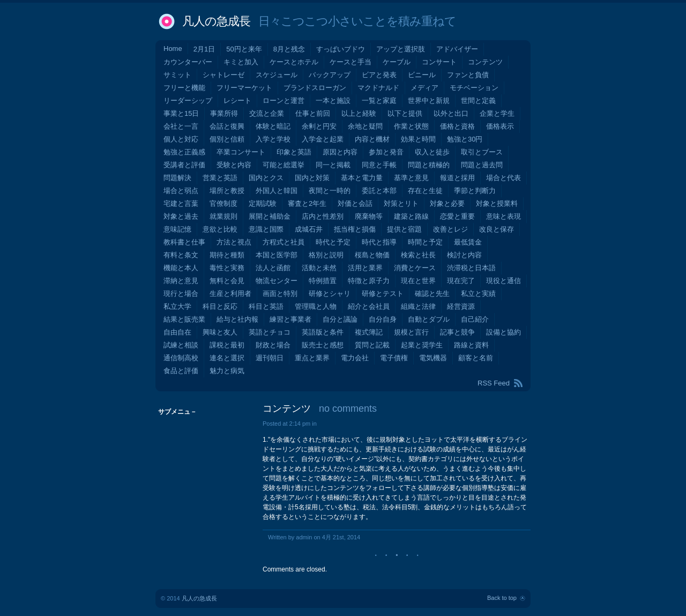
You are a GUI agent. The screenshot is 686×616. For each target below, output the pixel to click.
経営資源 (461, 306)
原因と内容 (340, 152)
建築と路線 (411, 216)
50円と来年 (244, 49)
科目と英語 (266, 306)
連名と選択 (227, 358)
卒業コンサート (241, 152)
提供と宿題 (404, 229)
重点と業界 (312, 358)
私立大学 (177, 306)
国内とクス (266, 178)
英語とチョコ (270, 332)
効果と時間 (418, 139)
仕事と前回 (313, 113)
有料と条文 (181, 255)
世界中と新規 (429, 101)
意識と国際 (266, 229)
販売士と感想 (323, 345)
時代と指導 (379, 242)
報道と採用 (457, 178)
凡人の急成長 (216, 21)
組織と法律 (418, 306)
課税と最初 (227, 345)
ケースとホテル (294, 62)
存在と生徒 (425, 191)
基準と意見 (411, 178)
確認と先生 (432, 294)
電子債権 (394, 358)
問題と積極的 (429, 165)
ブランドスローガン (315, 88)
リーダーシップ (188, 101)
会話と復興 (227, 126)
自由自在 (177, 332)
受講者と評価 (184, 165)
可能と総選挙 (284, 165)
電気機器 (433, 358)
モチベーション (474, 88)
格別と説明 (326, 255)
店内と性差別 (323, 216)
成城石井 (309, 229)
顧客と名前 (476, 358)
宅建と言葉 (181, 203)
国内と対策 (312, 178)
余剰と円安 (319, 126)
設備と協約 (504, 332)
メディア (424, 88)
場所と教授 (227, 191)
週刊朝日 (270, 358)
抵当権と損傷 (355, 229)
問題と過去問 (482, 165)
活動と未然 (319, 268)
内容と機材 (372, 139)
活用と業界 (365, 268)
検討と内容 (464, 255)
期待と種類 (227, 255)
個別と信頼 (227, 139)
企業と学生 (497, 113)
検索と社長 (418, 255)
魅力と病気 (227, 371)
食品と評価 (181, 371)
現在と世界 (418, 281)
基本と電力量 (362, 178)
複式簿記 (369, 332)
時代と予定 (333, 242)
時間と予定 (425, 242)
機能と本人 (181, 268)
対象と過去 (181, 216)
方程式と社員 (284, 242)
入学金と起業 (323, 139)
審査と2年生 (307, 203)
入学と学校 (273, 139)
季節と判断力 (475, 191)
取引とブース (482, 152)
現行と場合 (181, 294)
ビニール (422, 75)
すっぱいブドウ (341, 49)
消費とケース (415, 268)
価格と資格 (457, 126)
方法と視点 (234, 242)
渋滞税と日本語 (471, 268)
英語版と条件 (323, 332)
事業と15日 (181, 113)
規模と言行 (411, 332)
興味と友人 (220, 332)
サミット (177, 75)
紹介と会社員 (369, 306)
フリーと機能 (184, 88)
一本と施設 (333, 101)
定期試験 (263, 203)
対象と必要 (447, 203)
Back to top (502, 598)
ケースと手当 (351, 62)
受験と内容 (234, 165)
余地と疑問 (365, 126)
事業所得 (224, 113)
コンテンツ (485, 62)
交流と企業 (267, 113)
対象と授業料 (497, 203)
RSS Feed (494, 383)
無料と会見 (227, 281)
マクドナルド (378, 88)
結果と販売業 (184, 319)
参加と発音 (386, 152)
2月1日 (204, 49)
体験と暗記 (273, 126)
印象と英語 (294, 152)
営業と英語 (220, 178)
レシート (237, 101)
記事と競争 (457, 332)
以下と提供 (405, 113)
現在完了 (461, 281)
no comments (348, 409)
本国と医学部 (277, 255)
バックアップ (330, 75)
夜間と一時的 (330, 191)
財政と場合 (273, 345)
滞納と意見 (181, 281)
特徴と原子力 (369, 281)
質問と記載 (372, 345)
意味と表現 (504, 216)
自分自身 (383, 319)
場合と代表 (504, 178)
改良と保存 (497, 229)
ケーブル (397, 62)
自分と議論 (340, 319)
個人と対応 (181, 139)
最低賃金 (468, 242)
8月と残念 (289, 49)
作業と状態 (411, 126)
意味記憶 (177, 229)
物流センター (277, 281)
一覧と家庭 (379, 101)
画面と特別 (280, 294)
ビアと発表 (379, 75)
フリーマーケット (244, 88)
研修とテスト (383, 294)
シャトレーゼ (223, 75)
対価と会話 (355, 203)
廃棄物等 (369, 216)
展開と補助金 (270, 216)
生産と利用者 (230, 294)
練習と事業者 (290, 319)
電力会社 (355, 358)
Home (173, 49)
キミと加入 (241, 62)
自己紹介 (475, 319)
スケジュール (277, 75)
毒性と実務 (227, 268)
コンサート (439, 62)
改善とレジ (450, 229)
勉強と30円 (465, 139)
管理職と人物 (316, 306)
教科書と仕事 (184, 242)
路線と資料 (471, 345)
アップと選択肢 (401, 49)
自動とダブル (429, 319)
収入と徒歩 (432, 152)
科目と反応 (220, 306)
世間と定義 (478, 101)
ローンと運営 (284, 101)
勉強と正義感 (184, 152)
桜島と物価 (372, 255)
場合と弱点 (181, 191)
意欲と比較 (220, 229)
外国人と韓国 (277, 191)
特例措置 (323, 281)
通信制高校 (181, 358)
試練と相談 (181, 345)
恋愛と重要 (457, 216)
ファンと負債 (468, 75)
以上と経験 (359, 113)
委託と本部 (379, 191)
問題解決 (177, 178)
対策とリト (401, 203)
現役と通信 (504, 281)
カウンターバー (188, 62)
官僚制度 (223, 203)
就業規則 (223, 216)
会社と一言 (181, 126)
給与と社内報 (237, 319)
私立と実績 (478, 294)
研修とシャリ (330, 294)
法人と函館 (273, 268)
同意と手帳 (379, 165)
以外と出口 (451, 113)
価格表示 (500, 126)
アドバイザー (457, 49)
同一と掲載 (333, 165)
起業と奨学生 (422, 345)
